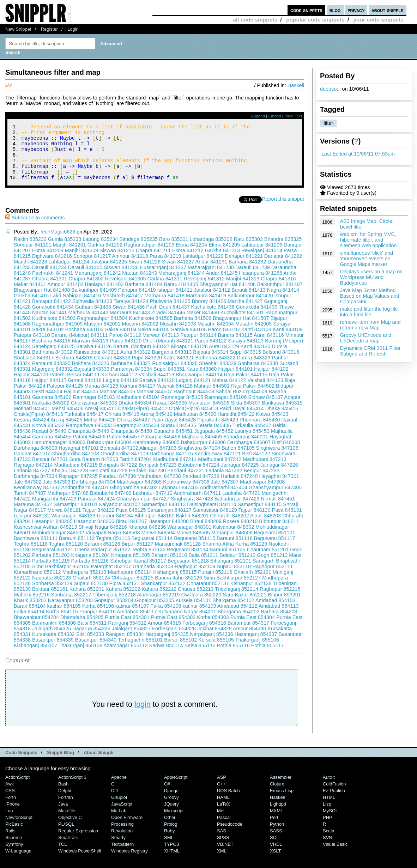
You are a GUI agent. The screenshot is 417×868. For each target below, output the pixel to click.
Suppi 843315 (245, 363)
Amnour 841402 (65, 295)
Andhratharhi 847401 (85, 498)
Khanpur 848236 (147, 538)
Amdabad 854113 (279, 617)
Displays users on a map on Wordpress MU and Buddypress (371, 277)
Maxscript (174, 821)
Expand (258, 116)
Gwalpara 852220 (201, 605)
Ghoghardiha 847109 (124, 464)
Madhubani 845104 (138, 408)
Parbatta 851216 (90, 571)
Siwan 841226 (144, 272)
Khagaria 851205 (131, 566)
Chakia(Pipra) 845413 (193, 419)
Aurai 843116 (269, 346)
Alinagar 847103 (158, 459)
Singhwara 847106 (277, 459)
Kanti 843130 (256, 357)
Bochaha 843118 (51, 351)
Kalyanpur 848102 (120, 515)
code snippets (306, 10)
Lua (9, 821)
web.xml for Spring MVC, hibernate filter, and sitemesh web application (368, 240)
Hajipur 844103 (31, 385)
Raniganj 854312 (127, 633)
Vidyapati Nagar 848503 (113, 543)
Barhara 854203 (279, 622)
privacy (356, 10)
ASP (222, 788)
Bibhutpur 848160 (155, 526)
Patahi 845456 (89, 447)
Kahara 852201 (87, 600)
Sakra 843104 (121, 340)
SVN (328, 848)
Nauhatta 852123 (52, 588)
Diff (114, 801)
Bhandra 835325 (283, 250)
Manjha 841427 (245, 312)
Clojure (277, 794)
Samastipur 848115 (260, 515)
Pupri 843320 (147, 368)
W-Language (18, 861)
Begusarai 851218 (188, 571)
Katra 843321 (179, 368)
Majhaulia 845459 (202, 447)
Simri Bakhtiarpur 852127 (232, 588)
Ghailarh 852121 (252, 583)
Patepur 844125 (65, 396)
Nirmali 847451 (278, 509)
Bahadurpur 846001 (246, 447)
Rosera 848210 (240, 532)
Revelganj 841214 (262, 261)
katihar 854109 (199, 617)
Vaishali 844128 (175, 396)
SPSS (223, 848)
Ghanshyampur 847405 (275, 498)
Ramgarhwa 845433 (89, 436)
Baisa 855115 (200, 656)
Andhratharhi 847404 (223, 498)
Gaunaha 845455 (52, 447)
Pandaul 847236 (118, 487)
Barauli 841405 (181, 295)
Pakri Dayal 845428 (174, 430)
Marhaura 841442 (88, 323)
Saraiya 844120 (157, 391)
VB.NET (225, 855)
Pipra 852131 (124, 594)
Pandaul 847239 (201, 487)
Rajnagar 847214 (33, 475)
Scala (328, 841)
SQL (274, 848)
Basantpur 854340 (96, 650)
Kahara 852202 (123, 600)
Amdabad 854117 (137, 622)
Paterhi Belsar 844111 (75, 385)
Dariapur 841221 (244, 267)
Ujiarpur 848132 (32, 526)
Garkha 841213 (222, 261)
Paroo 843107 (224, 340)
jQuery (171, 815)
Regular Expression (78, 841)
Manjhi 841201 (69, 255)
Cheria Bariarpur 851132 (103, 560)
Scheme (14, 848)
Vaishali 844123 (265, 391)
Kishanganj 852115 (175, 583)
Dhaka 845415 (282, 419)
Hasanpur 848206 (94, 532)
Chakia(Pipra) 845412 (143, 419)
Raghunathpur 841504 (102, 329)
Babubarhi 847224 (199, 475)
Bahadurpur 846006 (203, 453)
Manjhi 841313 (243, 289)
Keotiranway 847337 (37, 498)
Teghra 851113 (113, 549)
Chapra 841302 (86, 289)
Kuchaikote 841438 (213, 317)
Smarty (118, 848)
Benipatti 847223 (158, 475)
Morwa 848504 (158, 543)
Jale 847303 (56, 492)
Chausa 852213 (196, 600)
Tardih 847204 (136, 470)
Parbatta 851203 (51, 566)
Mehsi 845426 (99, 430)
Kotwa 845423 (272, 425)
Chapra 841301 (50, 289)
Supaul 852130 (91, 594)
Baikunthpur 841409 (94, 301)
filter (328, 123)
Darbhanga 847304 (94, 492)
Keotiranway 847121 (217, 464)
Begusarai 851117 (275, 549)
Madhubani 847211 (175, 470)
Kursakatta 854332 (53, 645)
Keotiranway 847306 (186, 492)
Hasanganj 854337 (256, 645)
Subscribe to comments (35, 228)
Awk (10, 794)
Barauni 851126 (102, 554)
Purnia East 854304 (253, 628)
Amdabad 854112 (237, 617)
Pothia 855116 (233, 656)
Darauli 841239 (253, 278)
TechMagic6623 (57, 242)
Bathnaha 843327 (131, 374)
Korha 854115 (62, 622)
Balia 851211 (203, 566)
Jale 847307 (225, 492)
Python (277, 835)
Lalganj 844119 (120, 391)
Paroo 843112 (125, 346)
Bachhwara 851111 (36, 549)
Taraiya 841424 (131, 312)
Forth (11, 808)
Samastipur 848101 (76, 515)
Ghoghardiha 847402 (134, 498)
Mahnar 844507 (154, 402)
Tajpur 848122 (98, 521)
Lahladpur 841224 (69, 272)
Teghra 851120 (66, 554)
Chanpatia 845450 (132, 442)
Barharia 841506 (193, 329)
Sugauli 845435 (179, 436)
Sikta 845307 (246, 413)
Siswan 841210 (117, 261)
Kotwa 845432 (48, 436)
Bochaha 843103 (84, 340)
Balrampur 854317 (248, 633)
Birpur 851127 (137, 554)
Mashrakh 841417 (123, 306)
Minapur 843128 (189, 357)
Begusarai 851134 (188, 560)
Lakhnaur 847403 (179, 498)
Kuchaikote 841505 (151, 329)
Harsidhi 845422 (236, 425)
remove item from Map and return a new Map (370, 325)
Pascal (224, 828)
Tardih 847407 (30, 504)
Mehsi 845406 (67, 419)
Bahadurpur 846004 (109, 453)
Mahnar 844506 (117, 402)
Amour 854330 (249, 639)
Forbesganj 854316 (204, 633)
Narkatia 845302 (51, 413)
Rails (10, 841)
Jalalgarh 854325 (52, 639)
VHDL (276, 855)
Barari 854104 (30, 617)
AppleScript (176, 788)
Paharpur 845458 (161, 447)
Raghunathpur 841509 (57, 334)
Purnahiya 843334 (131, 380)
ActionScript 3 (72, 788)
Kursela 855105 (216, 650)
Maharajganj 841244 (182, 284)
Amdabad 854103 (276, 611)
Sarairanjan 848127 (169, 521)
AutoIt (329, 788)
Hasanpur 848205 (52, 532)
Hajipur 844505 (81, 402)
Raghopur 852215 (280, 600)
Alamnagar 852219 (158, 605)
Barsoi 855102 (180, 650)
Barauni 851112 (77, 549)
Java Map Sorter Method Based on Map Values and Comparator (370, 296)
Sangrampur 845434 (136, 436)
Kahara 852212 (159, 600)
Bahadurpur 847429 (237, 509)
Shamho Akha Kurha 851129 (235, 554)
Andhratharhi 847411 (197, 504)
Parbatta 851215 (51, 571)
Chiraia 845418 (122, 425)
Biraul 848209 (206, 532)
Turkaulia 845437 (252, 436)
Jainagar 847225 (240, 475)
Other (170, 828)
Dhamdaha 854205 (82, 628)
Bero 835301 (174, 250)
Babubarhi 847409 (111, 504)
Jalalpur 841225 (109, 272)
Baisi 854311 (92, 633)
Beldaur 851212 (237, 566)
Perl (274, 828)
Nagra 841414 (283, 301)
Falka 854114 (29, 622)
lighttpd (278, 815)
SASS (276, 841)
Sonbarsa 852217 (71, 605)
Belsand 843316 (281, 363)
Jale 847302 (28, 492)
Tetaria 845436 (214, 436)
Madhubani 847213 (265, 470)
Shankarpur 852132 (163, 594)
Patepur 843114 (198, 346)
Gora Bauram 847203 (94, 470)
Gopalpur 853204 (114, 611)
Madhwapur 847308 (262, 492)
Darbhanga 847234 (35, 487)
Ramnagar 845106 (226, 408)
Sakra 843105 (154, 340)
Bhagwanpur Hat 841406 (228, 295)
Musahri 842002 (140, 334)
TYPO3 (171, 855)
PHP (328, 828)
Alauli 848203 (265, 526)
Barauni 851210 (169, 566)
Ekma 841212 (188, 261)
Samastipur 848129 (215, 521)
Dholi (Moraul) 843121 (168, 351)
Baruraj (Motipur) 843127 (141, 357)
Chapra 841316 (278, 289)
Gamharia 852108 (153, 577)
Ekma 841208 (48, 261)
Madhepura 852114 (130, 583)
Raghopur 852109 (195, 577)
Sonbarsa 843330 (258, 374)
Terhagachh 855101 (140, 650)
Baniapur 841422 (52, 312)
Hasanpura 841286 (261, 284)
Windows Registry (129, 861)
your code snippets (378, 20)
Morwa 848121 (64, 521)
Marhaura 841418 (164, 306)
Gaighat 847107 (32, 464)
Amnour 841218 (130, 267)
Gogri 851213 (272, 566)
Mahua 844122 (229, 391)
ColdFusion (334, 794)
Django (171, 801)
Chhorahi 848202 (229, 526)
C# (167, 794)
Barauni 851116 (235, 549)
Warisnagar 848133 (73, 526)
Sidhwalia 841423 (92, 312)
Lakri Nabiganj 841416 (75, 306)
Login (73, 29)
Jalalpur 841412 (212, 301)
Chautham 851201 (268, 560)
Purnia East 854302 (173, 628)
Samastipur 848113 (164, 515)
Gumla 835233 (65, 250)
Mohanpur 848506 (232, 543)
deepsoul (330, 89)
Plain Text (293, 116)
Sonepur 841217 (92, 267)
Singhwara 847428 (192, 509)
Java (63, 815)
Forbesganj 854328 (174, 639)
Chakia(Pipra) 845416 (38, 425)
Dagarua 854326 (91, 639)
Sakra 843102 (48, 340)
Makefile (67, 821)
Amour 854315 (164, 633)
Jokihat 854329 (214, 639)
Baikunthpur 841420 (250, 306)
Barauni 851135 (228, 560)
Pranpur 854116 (98, 622)
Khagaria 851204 (90, 566)
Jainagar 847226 (279, 475)
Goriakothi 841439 (257, 317)
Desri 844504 (47, 402)
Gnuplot (119, 808)
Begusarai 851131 (53, 560)
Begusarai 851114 (152, 549)
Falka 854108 (166, 617)
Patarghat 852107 (111, 577)
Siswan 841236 (121, 278)
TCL (62, 855)
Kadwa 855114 (166, 656)
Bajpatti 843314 (211, 363)
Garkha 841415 (31, 306)
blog (335, 10)
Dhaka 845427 (134, 430)
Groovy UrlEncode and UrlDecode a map (366, 338)
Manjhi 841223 (30, 272)
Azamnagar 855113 (126, 656)
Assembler (281, 788)
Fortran (66, 808)
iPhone (13, 815)
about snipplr (388, 10)
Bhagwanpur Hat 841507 (241, 329)
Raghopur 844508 (194, 402)
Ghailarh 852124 (91, 588)
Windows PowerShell (80, 861)
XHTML (172, 861)
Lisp (327, 815)
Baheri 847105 (238, 459)
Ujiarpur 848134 (115, 526)
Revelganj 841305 (125, 289)
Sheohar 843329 (218, 374)
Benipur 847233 (261, 481)
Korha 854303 (213, 628)
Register (49, 29)
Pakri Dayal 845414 (242, 419)
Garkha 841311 (165, 289)
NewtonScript (19, 828)
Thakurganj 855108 (80, 656)
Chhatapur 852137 (208, 594)
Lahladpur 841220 (203, 267)
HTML (329, 808)
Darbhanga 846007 (249, 453)
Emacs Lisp (282, 801)
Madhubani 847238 (159, 487)
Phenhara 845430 (260, 430)
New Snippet (18, 29)
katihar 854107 (132, 617)
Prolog (171, 835)
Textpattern (122, 855)
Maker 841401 (30, 295)
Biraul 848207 (131, 532)
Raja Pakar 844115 (246, 385)
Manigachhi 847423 (54, 509)
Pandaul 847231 (186, 481)
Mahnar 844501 (212, 396)
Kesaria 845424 (32, 430)
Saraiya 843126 (94, 357)
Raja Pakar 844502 (253, 396)
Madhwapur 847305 (139, 492)
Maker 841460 (203, 323)
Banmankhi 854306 (54, 633)
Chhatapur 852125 (132, 588)
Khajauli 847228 (70, 481)
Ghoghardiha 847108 (75, 464)
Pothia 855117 (268, 656)
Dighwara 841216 (52, 267)
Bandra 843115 (235, 346)
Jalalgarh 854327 (131, 639)
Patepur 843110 (32, 346)
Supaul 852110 (234, 577)
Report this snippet (283, 210)
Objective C (70, 828)
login (143, 715)
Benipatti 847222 (118, 475)
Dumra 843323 (253, 368)
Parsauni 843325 (51, 374)
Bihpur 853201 (284, 605)
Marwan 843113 (161, 346)
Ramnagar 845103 (94, 408)
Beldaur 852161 (50, 600)
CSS (10, 801)
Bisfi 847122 (256, 464)
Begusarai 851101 (275, 543)
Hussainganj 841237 (163, 278)
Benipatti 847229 (108, 481)
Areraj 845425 (66, 430)
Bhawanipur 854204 (36, 628)
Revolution (122, 841)
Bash (64, 794)
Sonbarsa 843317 (34, 368)
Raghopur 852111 (273, 577)
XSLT (275, 861)
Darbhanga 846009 (35, 459)
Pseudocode (230, 835)
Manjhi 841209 (81, 261)
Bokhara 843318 (74, 368)
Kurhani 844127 (138, 396)
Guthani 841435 (93, 317)
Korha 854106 (98, 617)
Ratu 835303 (248, 250)
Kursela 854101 (193, 611)
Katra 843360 (201, 380)
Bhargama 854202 (238, 622)
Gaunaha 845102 (52, 408)
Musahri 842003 (178, 334)
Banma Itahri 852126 (179, 588)
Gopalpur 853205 (154, 611)
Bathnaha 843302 (52, 363)
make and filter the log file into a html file (369, 312)
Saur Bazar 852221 (244, 605)
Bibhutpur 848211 (279, 532)
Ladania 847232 (224, 481)
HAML (223, 808)
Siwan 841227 (178, 272)
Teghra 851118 (31, 554)
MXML (276, 821)
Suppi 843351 (169, 380)
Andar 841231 (211, 272)
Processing (122, 835)
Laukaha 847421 (241, 504)
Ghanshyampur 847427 (143, 509)
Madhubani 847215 (76, 475)
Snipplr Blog (61, 763)
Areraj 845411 (101, 419)
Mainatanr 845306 (209, 413)
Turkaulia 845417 (84, 425)
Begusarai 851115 (195, 549)
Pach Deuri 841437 (168, 317)
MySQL (330, 821)
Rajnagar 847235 (78, 487)
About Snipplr (99, 763)
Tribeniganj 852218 (114, 605)
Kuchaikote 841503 (54, 329)
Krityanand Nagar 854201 (187, 622)
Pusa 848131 (287, 521)
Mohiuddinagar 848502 (58, 543)
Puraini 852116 (215, 583)
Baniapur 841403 (104, 295)
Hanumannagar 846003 (59, 453)
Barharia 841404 (144, 295)
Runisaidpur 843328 (175, 374)
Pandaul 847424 (96, 509)
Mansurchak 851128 (178, 554)
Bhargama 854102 (233, 611)
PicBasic (14, 835)
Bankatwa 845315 (282, 413)
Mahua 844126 (101, 396)
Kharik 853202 (30, 611)
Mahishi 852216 (32, 605)
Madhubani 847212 (220, 470)
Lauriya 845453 (252, 442)
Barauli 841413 (249, 301)
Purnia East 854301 (127, 628)
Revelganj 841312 (204, 289)
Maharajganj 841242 (98, 284)
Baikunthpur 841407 (280, 295)
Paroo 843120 (126, 351)
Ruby (169, 841)
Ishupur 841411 (175, 301)
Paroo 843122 (211, 351)
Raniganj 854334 (125, 645)
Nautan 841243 (139, 284)
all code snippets (255, 20)
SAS (222, 841)
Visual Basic (335, 855)
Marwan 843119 (90, 351)
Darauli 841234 (49, 278)
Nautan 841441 (49, 323)
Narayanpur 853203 (70, 611)
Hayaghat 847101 (79, 459)
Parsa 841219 (165, 267)
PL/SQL (66, 835)
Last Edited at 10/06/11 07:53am (358, 154)
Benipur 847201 (50, 470)
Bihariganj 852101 (231, 571)
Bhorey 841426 (209, 312)
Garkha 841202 (105, 255)
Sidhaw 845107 (265, 408)
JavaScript (122, 815)
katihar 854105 (64, 617)
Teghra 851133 (149, 560)
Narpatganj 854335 (167, 645)
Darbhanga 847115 (171, 464)
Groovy (171, 808)
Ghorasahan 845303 (94, 413)
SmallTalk (68, 848)
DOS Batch (228, 801)
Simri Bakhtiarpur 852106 (61, 577)
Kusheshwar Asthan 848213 (45, 538)
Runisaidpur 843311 (96, 363)
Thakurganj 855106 (257, 650)
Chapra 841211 (153, 261)
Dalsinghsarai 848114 (211, 515)
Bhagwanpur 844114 (199, 385)
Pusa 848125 (131, 521)
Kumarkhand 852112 (37, 583)
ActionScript (17, 788)
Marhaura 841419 (206, 306)
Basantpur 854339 (53, 650)
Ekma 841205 (224, 255)
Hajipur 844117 (49, 391)
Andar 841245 (222, 284)
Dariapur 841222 (283, 267)
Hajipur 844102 (271, 380)
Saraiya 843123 (246, 351)
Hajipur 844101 (235, 380)
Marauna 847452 (33, 515)
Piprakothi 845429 (218, 430)
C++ (221, 794)
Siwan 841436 (129, 317)
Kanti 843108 (256, 340)
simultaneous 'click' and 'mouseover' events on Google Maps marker (367, 259)
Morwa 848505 (193, 543)
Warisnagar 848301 (189, 538)
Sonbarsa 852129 (52, 594)
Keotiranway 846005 (156, 453)
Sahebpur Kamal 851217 (138, 571)
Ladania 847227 (32, 481)
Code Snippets (21, 763)
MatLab (119, 821)
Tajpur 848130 (254, 521)
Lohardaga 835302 (211, 250)
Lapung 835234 (100, 250)
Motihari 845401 (32, 419)
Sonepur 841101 (32, 255)
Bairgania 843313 (172, 363)
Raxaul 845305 (170, 413)
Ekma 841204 (191, 255)
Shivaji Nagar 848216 (103, 538)
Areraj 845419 (156, 425)
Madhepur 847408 (68, 504)
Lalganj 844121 (193, 391)
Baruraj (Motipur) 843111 (79, 346)
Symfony (14, 855)
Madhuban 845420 (195, 425)
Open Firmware (127, 828)
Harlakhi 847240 (239, 487)
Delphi (65, 801)
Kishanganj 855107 (35, 656)
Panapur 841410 (137, 301)
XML (222, 861)
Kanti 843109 (288, 340)
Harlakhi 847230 (148, 481)
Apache (119, 788)
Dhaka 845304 (135, 413)
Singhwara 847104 (199, 459)
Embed (275, 116)
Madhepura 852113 (84, 583)
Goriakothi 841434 (53, 317)
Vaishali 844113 (156, 385)
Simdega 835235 (138, 250)
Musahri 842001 (102, 334)
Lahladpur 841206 (262, 255)
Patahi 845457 (123, 447)
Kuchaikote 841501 (242, 323)
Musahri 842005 (253, 334)
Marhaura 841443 (130, 323)
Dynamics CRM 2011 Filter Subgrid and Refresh (370, 351)
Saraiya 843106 (189, 340)
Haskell (296, 85)
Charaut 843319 (112, 368)
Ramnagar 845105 (182, 408)
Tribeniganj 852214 (237, 600)
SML (169, 848)
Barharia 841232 (247, 272)
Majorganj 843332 (52, 380)
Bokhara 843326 (91, 374)
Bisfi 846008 (286, 453)
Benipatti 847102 (119, 459)
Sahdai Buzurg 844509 (241, 402)
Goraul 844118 (85, 391)
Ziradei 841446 (168, 323)
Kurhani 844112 (119, 385)
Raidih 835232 (30, 250)
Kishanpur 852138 (251, 594)
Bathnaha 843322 (216, 368)
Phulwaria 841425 (170, 312)
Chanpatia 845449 (89, 442)
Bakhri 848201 (192, 526)
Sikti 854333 (90, 645)
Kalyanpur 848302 (233, 538)
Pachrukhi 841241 (53, 284)
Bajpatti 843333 (92, 380)
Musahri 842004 (216, 334)
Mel (221, 821)
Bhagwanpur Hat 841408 (42, 301)
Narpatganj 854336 (211, 645)
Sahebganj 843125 (53, 357)
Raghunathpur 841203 (149, 255)
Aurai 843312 (135, 363)
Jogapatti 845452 (213, 442)
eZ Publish (334, 801)
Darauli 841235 (85, 278)
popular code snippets (315, 20)
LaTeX (223, 815)
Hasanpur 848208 (169, 532)
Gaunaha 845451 (173, 442)
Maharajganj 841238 (211, 278)
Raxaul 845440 (49, 442)
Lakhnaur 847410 (153, 504)
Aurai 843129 (224, 357)
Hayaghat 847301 (279, 487)
